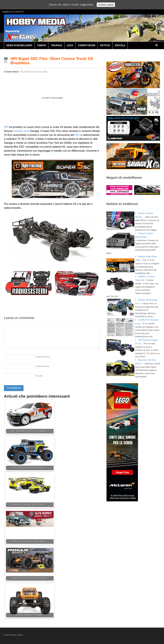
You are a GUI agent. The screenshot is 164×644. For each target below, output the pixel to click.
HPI (6, 127)
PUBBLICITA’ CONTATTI (13, 12)
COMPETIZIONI (87, 45)
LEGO (70, 45)
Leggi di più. (87, 5)
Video (45, 72)
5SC (77, 135)
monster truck (21, 131)
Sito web (39, 376)
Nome (43, 357)
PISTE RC (105, 45)
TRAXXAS (56, 45)
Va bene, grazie (106, 5)
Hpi (22, 72)
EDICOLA (120, 45)
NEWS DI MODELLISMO (19, 45)
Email (43, 366)
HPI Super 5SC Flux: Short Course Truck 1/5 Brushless (52, 61)
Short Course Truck (33, 72)
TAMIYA (41, 45)
